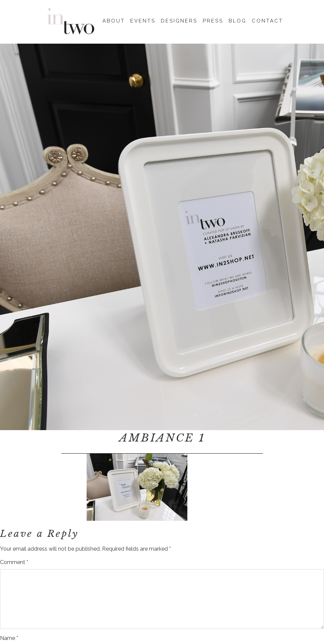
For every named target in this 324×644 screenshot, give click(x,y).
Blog (238, 20)
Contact (267, 20)
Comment (14, 562)
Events (143, 20)
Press (213, 20)
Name (9, 638)
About (114, 20)
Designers (179, 20)
